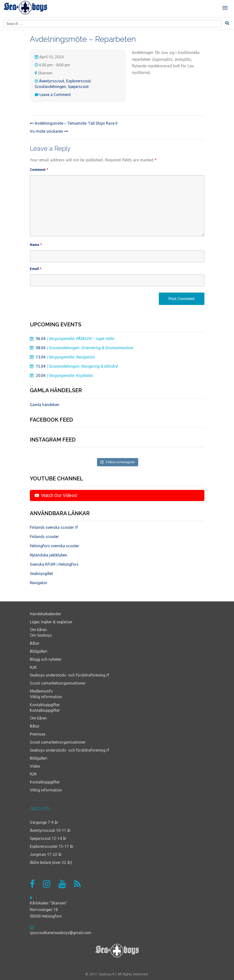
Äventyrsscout (52, 81)
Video (35, 766)
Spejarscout (78, 87)
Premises (38, 734)
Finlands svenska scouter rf (54, 527)
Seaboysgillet (41, 573)
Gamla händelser (45, 405)
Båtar (35, 643)
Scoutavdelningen (50, 87)
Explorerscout (78, 81)
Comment (39, 170)
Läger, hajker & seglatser (51, 622)
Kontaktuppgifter (45, 705)
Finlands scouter (44, 537)
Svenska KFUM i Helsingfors (54, 564)
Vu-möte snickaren (49, 131)
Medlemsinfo (41, 691)
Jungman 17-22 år (46, 854)
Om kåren (38, 630)
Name (36, 245)
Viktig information (46, 697)
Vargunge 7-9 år (44, 822)
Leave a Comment (55, 95)
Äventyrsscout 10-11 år (50, 830)
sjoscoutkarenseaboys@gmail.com (61, 933)
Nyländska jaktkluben (48, 555)
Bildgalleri (39, 651)
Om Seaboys (41, 635)
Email (36, 269)
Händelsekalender (45, 614)
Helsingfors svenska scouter (55, 546)
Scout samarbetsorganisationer (58, 683)
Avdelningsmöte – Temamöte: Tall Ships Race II (74, 123)
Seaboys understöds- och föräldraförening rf (69, 675)
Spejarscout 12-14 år (48, 838)
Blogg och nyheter (46, 659)
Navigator (39, 583)
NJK (33, 667)
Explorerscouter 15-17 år (52, 846)
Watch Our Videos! (56, 495)
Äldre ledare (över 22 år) (51, 862)
